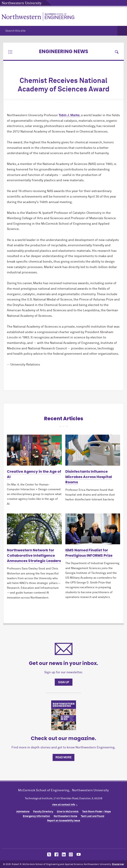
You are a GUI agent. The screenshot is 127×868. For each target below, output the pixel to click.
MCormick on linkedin (64, 854)
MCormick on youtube (79, 854)
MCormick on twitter (48, 854)
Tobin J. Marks (69, 115)
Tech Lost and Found (92, 816)
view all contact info (64, 805)
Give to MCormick (68, 812)
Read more (63, 757)
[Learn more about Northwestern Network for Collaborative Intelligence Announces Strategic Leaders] (34, 529)
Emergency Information (36, 816)
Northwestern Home (65, 816)
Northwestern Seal (64, 836)
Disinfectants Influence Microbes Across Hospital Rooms (89, 477)
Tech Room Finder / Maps (96, 812)
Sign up (64, 682)
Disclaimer (118, 864)
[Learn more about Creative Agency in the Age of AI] (34, 450)
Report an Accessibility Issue (64, 821)
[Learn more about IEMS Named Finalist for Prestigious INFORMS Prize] (93, 529)
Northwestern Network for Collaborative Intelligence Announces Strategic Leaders (34, 555)
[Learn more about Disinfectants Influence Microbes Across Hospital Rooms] (93, 450)
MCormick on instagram (71, 854)
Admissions (23, 812)
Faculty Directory (43, 812)
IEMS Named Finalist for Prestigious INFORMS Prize (89, 553)
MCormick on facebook (56, 854)
